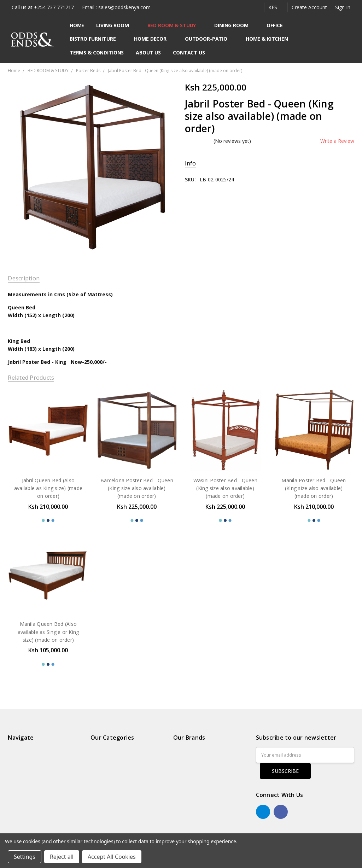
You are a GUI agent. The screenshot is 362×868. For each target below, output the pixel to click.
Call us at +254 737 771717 (43, 7)
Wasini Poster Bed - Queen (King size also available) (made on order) (225, 488)
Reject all (62, 857)
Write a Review (337, 141)
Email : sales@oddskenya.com (116, 7)
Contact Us (189, 53)
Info (190, 164)
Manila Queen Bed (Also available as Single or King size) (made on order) (48, 632)
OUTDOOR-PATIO (209, 39)
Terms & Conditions (97, 53)
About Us (148, 53)
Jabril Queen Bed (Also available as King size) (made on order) (48, 488)
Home (77, 25)
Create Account (309, 7)
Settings (25, 857)
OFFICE (278, 25)
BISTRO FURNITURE (96, 39)
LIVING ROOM (116, 25)
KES (276, 7)
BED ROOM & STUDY (175, 25)
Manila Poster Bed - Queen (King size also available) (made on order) (314, 488)
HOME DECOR (153, 39)
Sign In (343, 7)
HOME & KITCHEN (270, 39)
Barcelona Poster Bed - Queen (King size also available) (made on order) (137, 488)
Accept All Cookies (112, 857)
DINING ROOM (234, 25)
